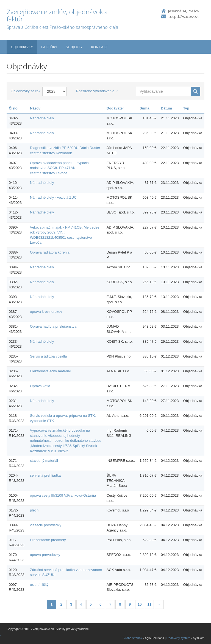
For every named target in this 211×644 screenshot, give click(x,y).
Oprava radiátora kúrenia (50, 252)
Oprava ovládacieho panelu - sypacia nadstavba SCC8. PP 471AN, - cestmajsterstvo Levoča (59, 168)
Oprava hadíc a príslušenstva (53, 326)
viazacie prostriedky (46, 525)
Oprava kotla (40, 386)
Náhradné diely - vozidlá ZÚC (53, 197)
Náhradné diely (42, 118)
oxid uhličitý (39, 585)
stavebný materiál (44, 461)
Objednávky (22, 47)
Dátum (166, 108)
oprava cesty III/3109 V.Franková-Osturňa (63, 495)
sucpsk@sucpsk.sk (183, 16)
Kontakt (100, 47)
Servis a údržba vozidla (48, 356)
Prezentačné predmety (48, 540)
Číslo (13, 108)
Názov (35, 108)
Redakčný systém (178, 638)
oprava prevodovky (45, 555)
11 (149, 604)
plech (34, 510)
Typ (186, 108)
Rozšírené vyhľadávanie (97, 91)
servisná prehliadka (45, 475)
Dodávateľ (115, 108)
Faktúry (49, 47)
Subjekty (74, 47)
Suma (144, 108)
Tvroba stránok (132, 638)
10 (140, 604)
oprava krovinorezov (46, 312)
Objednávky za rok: (26, 91)
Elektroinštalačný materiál (50, 371)
